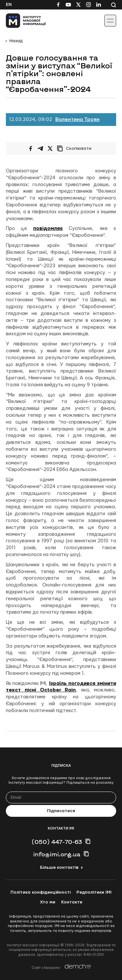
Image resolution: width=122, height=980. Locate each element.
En (9, 5)
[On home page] (20, 21)
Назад (16, 41)
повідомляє (48, 228)
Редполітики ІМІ (94, 892)
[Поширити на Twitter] (50, 149)
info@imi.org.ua (57, 854)
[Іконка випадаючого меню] (110, 21)
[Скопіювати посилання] (76, 149)
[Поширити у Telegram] (40, 149)
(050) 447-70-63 (57, 842)
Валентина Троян (77, 120)
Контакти (72, 902)
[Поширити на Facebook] (31, 149)
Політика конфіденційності (41, 892)
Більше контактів (59, 867)
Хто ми (48, 902)
